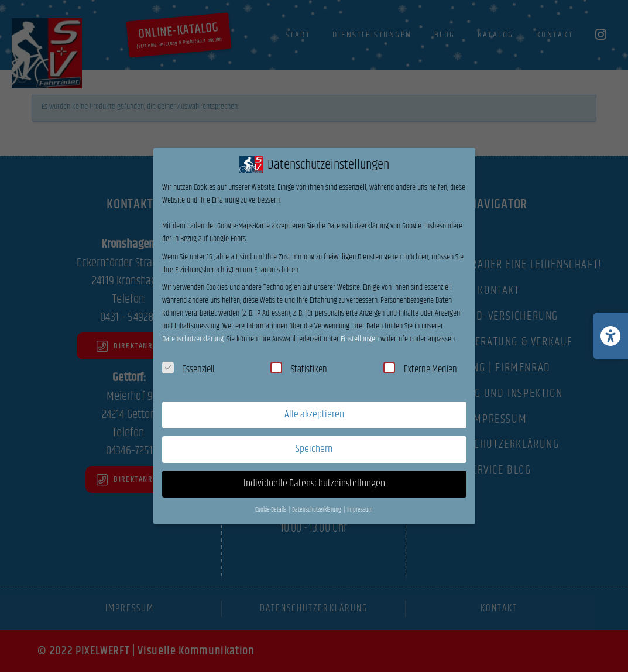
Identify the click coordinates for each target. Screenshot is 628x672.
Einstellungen (360, 339)
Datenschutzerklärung (193, 339)
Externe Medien (420, 369)
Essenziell (188, 369)
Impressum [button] (360, 510)
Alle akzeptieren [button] (314, 414)
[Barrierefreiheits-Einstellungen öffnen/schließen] (610, 336)
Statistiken (299, 369)
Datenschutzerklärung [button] (317, 510)
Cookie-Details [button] (271, 510)
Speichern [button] (314, 449)
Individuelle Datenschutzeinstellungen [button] (314, 484)
